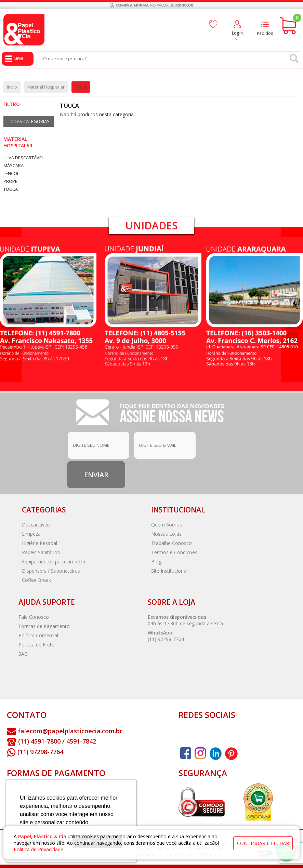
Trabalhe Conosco (172, 543)
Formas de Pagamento (44, 626)
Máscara (14, 166)
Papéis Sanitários (41, 552)
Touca (11, 189)
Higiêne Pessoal (39, 543)
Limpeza (31, 534)
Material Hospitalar (18, 142)
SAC (23, 654)
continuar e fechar (263, 843)
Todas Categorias (29, 121)
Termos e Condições (174, 552)
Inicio (12, 87)
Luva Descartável (24, 158)
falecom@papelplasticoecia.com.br (70, 731)
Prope (10, 181)
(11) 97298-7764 (166, 639)
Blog (156, 562)
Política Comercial (38, 635)
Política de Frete (36, 645)
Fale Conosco (34, 617)
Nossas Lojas (166, 534)
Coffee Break (36, 580)
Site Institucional (169, 571)
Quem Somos (167, 525)
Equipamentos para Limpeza (54, 562)
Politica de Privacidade (38, 849)
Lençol (11, 173)
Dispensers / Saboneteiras (51, 571)
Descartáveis (36, 525)
